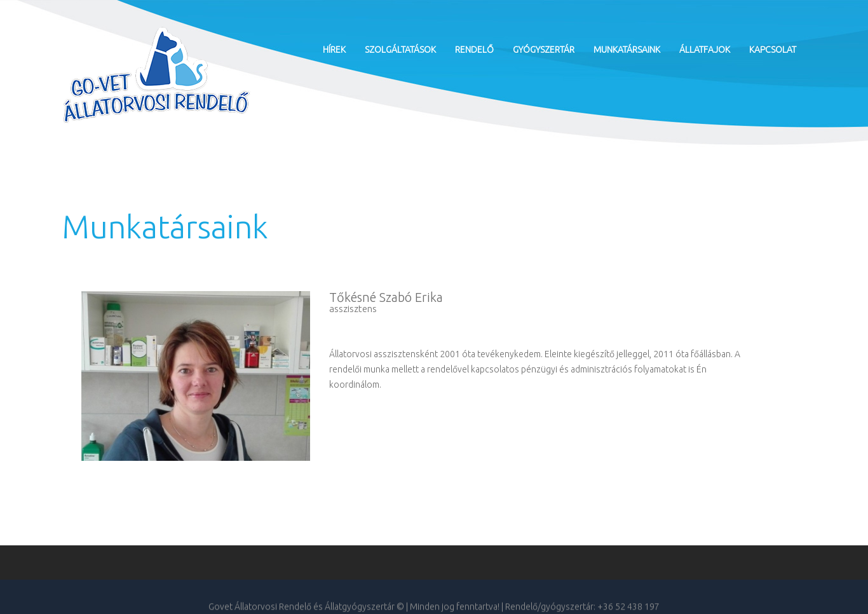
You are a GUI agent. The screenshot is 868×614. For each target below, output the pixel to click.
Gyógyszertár (544, 50)
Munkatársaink (627, 50)
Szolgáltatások (400, 50)
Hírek (334, 50)
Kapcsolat (773, 50)
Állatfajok (705, 50)
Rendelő (474, 50)
